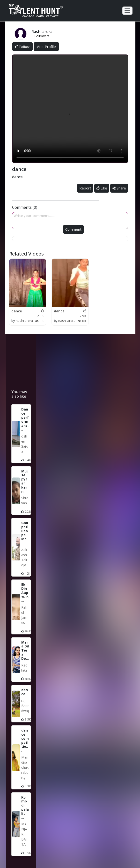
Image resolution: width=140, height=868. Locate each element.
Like (102, 188)
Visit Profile (46, 47)
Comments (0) (25, 207)
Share (119, 188)
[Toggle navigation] (127, 11)
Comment (73, 229)
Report (85, 188)
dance (17, 311)
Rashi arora (24, 321)
